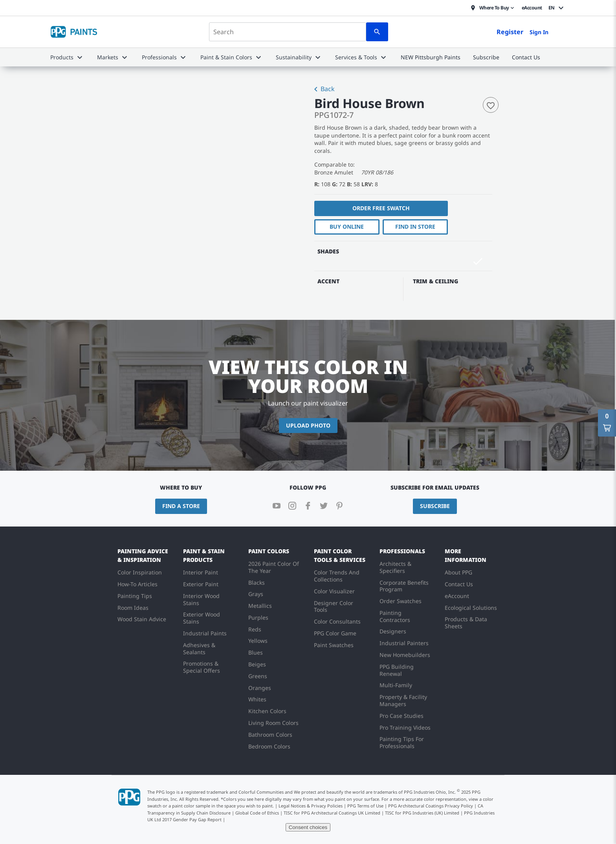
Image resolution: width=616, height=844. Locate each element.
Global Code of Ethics (257, 813)
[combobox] (288, 32)
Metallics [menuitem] (260, 606)
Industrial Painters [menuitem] (404, 643)
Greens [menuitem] (258, 676)
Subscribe (435, 506)
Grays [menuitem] (256, 594)
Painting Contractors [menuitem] (395, 616)
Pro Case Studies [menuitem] (401, 716)
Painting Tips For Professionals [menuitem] (402, 742)
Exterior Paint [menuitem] (201, 584)
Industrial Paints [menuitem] (205, 633)
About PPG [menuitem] (458, 572)
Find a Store (181, 506)
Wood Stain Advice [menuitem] (142, 619)
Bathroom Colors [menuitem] (270, 735)
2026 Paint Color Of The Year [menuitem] (274, 567)
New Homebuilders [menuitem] (405, 655)
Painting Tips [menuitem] (135, 596)
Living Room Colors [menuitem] (273, 723)
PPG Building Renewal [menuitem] (397, 670)
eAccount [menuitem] (457, 596)
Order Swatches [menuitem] (401, 601)
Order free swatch (381, 208)
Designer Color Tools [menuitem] (334, 606)
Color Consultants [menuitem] (337, 621)
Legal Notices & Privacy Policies (311, 806)
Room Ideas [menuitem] (133, 608)
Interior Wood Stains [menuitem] (201, 599)
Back (323, 90)
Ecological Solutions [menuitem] (471, 608)
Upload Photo (308, 425)
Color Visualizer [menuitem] (334, 591)
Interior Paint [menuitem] (201, 572)
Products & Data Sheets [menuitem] (466, 623)
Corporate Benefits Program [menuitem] (404, 586)
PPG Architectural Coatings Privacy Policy (431, 806)
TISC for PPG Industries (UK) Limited (422, 813)
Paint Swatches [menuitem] (334, 645)
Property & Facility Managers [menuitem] (403, 700)
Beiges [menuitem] (257, 664)
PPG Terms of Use (365, 806)
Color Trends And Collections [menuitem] (337, 576)
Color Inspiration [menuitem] (140, 572)
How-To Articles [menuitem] (137, 584)
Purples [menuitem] (258, 617)
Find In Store (415, 227)
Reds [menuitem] (255, 629)
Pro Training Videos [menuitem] (405, 727)
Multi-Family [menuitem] (396, 685)
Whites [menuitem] (257, 699)
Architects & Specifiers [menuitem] (395, 567)
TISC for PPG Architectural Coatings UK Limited (332, 813)
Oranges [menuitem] (260, 688)
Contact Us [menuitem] (459, 584)
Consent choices (308, 827)
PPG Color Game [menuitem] (335, 633)
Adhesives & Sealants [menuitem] (199, 649)
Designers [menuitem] (393, 631)
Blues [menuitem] (256, 652)
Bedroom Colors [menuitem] (269, 746)
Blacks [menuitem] (257, 583)
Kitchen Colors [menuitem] (267, 711)
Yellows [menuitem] (258, 641)
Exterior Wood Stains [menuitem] (202, 618)
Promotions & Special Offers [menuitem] (202, 667)
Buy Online (347, 227)
